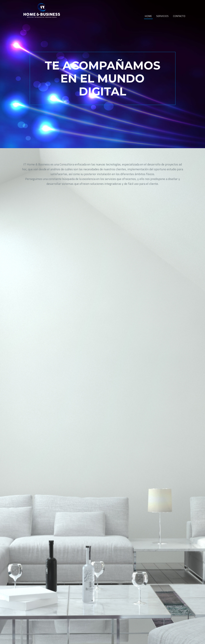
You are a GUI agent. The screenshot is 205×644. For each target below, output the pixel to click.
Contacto (179, 20)
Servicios (162, 20)
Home (148, 20)
